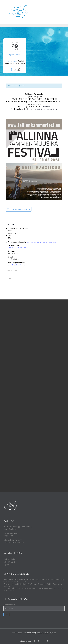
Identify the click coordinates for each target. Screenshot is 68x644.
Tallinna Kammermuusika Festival (46, 242)
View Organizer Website (16, 265)
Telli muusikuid (9, 559)
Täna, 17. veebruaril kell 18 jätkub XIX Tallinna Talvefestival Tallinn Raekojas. (32, 584)
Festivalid (30, 242)
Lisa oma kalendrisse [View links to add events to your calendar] (19, 209)
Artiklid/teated (9, 562)
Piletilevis (46, 107)
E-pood (6, 565)
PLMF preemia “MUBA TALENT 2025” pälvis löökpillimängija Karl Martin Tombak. (34, 588)
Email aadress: (34, 607)
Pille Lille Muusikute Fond (17, 248)
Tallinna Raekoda (11, 61)
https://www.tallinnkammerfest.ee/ (43, 109)
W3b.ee (53, 633)
